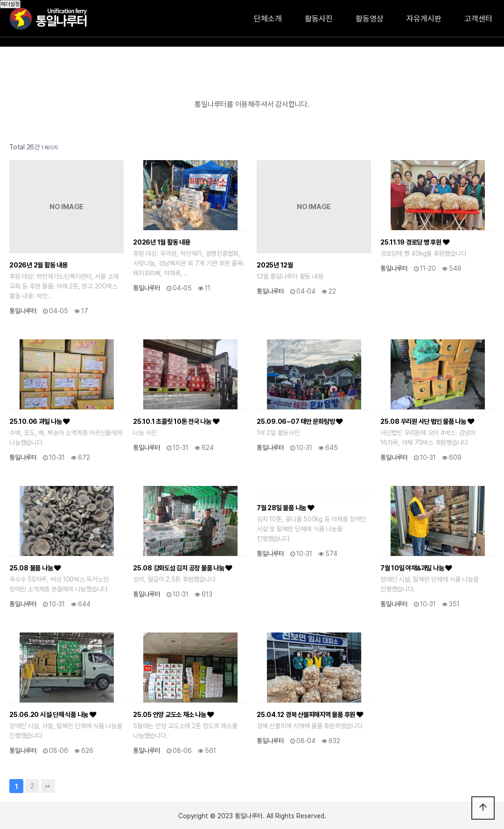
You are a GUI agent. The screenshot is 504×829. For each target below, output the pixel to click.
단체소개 (268, 19)
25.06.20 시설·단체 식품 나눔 (53, 714)
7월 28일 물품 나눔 (285, 508)
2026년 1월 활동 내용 (162, 242)
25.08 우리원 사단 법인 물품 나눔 (427, 421)
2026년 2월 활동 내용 (38, 265)
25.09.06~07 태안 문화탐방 (300, 421)
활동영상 (370, 19)
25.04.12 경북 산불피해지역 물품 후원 (310, 714)
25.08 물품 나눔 (35, 568)
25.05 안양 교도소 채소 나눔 (173, 714)
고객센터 (478, 19)
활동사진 (319, 19)
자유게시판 (424, 19)
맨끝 (48, 786)
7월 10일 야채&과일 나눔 (416, 568)
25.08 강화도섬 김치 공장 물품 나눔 (182, 568)
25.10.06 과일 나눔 (39, 421)
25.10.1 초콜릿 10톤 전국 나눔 (176, 421)
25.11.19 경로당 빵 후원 (415, 242)
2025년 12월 (275, 265)
